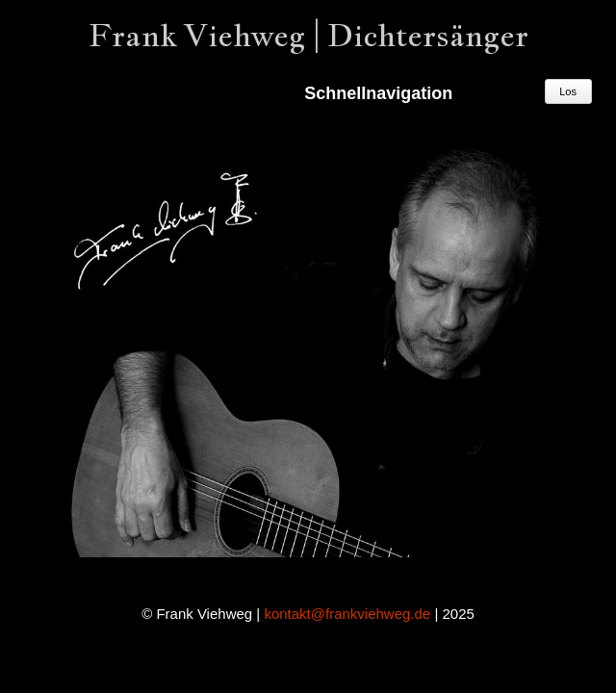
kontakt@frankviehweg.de (347, 614)
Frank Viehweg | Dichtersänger (308, 35)
